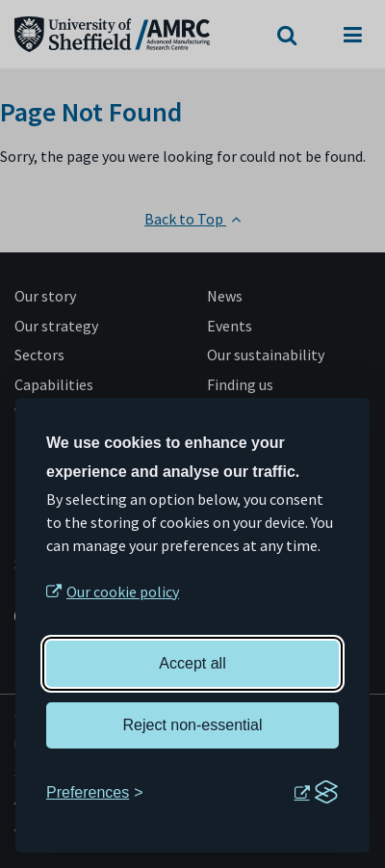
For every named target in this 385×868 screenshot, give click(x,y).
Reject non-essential (193, 725)
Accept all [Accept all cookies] (192, 663)
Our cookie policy (123, 592)
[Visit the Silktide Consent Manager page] (316, 793)
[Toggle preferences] (95, 793)
